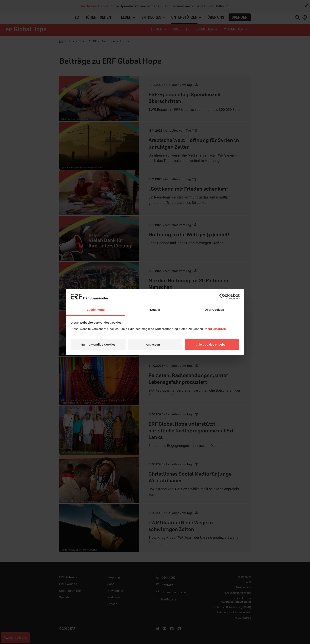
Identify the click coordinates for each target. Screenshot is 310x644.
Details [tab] (155, 310)
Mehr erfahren (215, 329)
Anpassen (155, 344)
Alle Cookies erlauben (212, 344)
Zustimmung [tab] (96, 310)
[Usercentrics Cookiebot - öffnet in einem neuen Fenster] (222, 296)
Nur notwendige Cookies (98, 344)
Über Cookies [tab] (214, 310)
